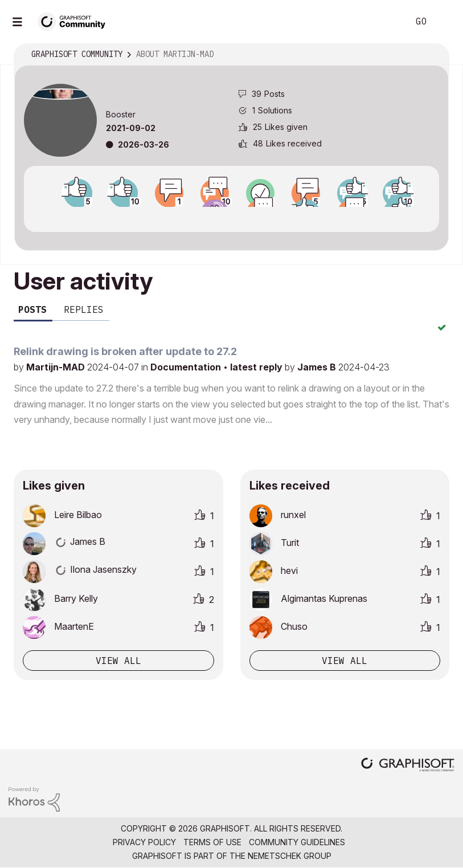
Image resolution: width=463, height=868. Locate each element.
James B (318, 367)
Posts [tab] (32, 309)
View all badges (231, 217)
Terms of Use (212, 842)
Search (387, 22)
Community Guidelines (297, 842)
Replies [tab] (84, 309)
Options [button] (433, 55)
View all (118, 661)
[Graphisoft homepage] (408, 766)
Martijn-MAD (57, 367)
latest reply (257, 367)
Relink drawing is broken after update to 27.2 (125, 351)
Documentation (187, 367)
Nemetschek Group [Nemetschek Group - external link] (290, 856)
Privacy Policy (144, 842)
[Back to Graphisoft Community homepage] (75, 21)
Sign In (445, 22)
